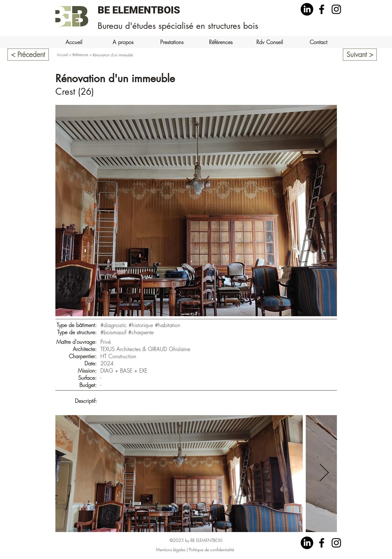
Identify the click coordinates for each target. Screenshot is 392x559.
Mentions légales (171, 550)
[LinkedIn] (307, 9)
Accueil (62, 55)
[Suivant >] (360, 55)
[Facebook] (322, 9)
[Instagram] (336, 9)
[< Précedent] (28, 55)
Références (80, 55)
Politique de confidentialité (212, 550)
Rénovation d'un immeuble (113, 55)
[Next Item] (324, 474)
